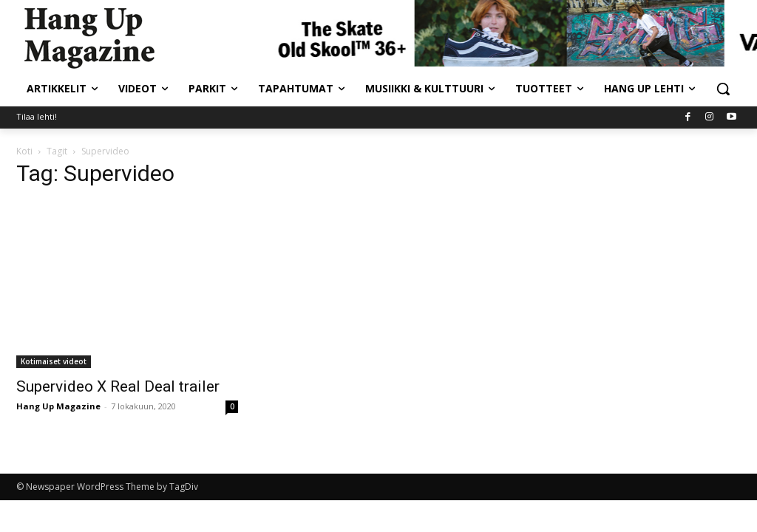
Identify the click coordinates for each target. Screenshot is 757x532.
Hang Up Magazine (58, 406)
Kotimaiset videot (54, 361)
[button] (723, 89)
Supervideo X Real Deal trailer (118, 386)
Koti (24, 151)
